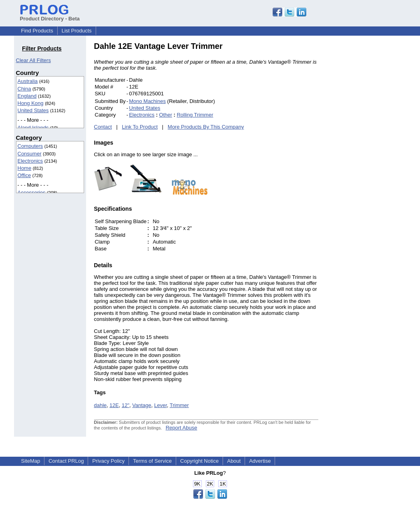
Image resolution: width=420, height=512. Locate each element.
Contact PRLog (66, 461)
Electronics (30, 161)
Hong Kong (31, 103)
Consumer (30, 154)
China (24, 89)
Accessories (32, 193)
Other (166, 115)
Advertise (260, 461)
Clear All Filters (33, 60)
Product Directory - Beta (50, 16)
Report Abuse (182, 428)
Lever (161, 405)
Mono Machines (147, 101)
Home (25, 168)
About (234, 461)
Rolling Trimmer (195, 115)
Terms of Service (152, 461)
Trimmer (179, 405)
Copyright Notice (199, 461)
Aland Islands (33, 128)
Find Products (37, 31)
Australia (28, 81)
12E (114, 405)
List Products (77, 31)
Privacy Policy (108, 461)
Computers (30, 146)
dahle (100, 405)
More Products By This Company (206, 127)
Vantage (142, 405)
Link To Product (140, 127)
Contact (103, 127)
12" (126, 405)
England (27, 96)
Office (24, 175)
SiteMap (31, 461)
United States (33, 110)
